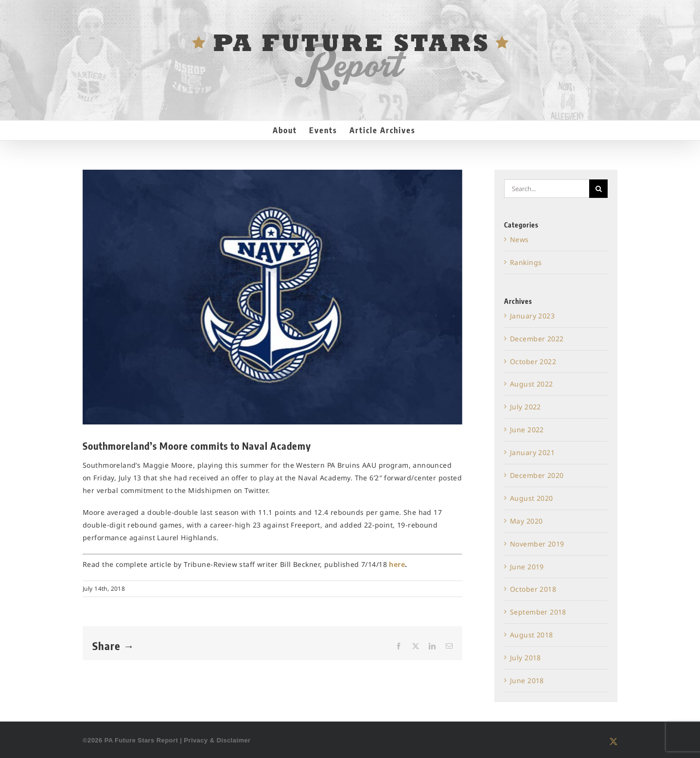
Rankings (526, 262)
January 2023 (532, 316)
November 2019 (537, 544)
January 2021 (532, 452)
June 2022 (527, 430)
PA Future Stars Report (141, 740)
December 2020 (537, 475)
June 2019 (527, 567)
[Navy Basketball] (272, 297)
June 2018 (527, 680)
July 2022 (525, 407)
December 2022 (537, 339)
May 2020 (526, 521)
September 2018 (538, 612)
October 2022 (533, 361)
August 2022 (532, 384)
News (519, 239)
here (397, 564)
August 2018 (532, 635)
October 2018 (533, 589)
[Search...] (547, 189)
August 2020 (532, 498)
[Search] (598, 189)
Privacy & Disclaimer (217, 740)
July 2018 (525, 658)
